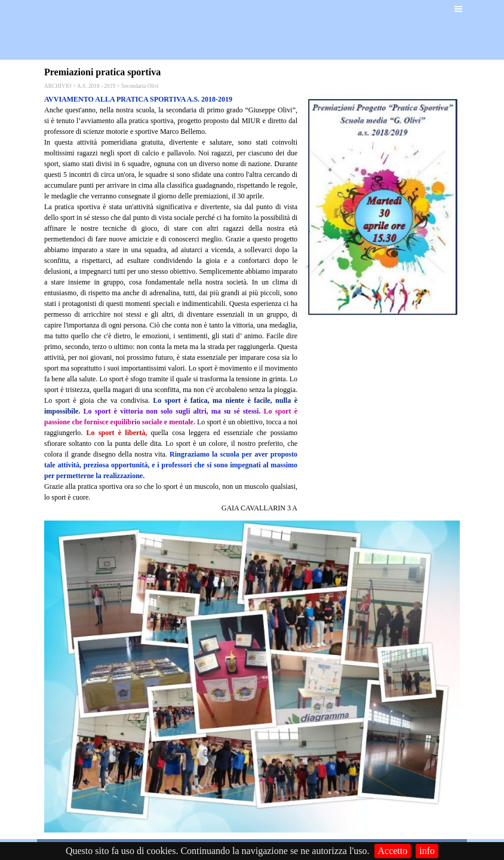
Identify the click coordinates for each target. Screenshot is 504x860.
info (427, 851)
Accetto (393, 851)
